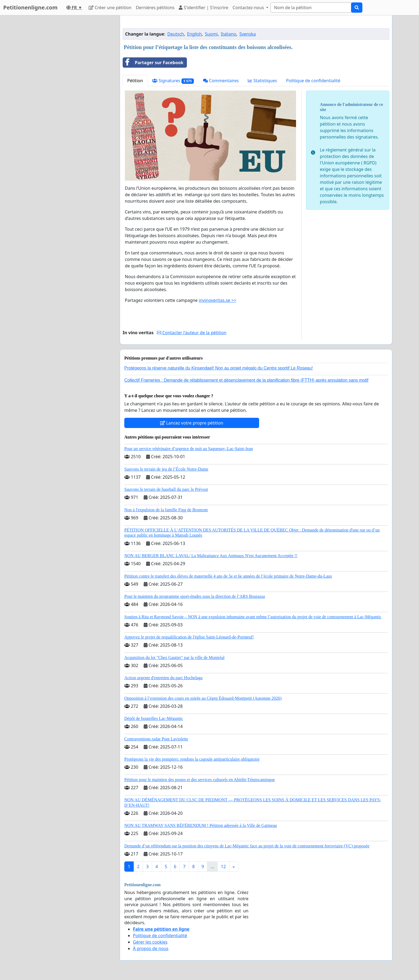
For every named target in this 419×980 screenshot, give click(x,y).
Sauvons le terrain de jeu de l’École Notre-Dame (166, 469)
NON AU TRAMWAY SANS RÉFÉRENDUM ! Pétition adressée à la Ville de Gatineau (201, 825)
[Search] (311, 8)
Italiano (229, 34)
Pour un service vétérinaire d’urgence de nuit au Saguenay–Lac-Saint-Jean (189, 449)
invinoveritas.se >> (217, 300)
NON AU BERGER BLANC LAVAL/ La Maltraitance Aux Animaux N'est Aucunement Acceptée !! (211, 556)
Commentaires (221, 81)
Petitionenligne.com (30, 7)
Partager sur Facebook (153, 63)
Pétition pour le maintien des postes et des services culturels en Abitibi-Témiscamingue (200, 780)
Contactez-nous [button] (249, 8)
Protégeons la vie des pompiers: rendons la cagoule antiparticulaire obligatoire (192, 759)
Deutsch (176, 34)
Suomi (211, 34)
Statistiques (262, 81)
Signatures (173, 81)
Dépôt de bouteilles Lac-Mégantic (154, 718)
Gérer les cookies (150, 942)
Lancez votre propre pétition (192, 423)
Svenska (248, 34)
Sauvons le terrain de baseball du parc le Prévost (166, 489)
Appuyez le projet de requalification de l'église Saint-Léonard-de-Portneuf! (189, 637)
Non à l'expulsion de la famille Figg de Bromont (166, 510)
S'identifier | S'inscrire (204, 8)
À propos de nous (151, 948)
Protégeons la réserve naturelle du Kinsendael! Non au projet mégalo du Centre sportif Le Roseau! (219, 368)
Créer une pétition (110, 8)
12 (223, 867)
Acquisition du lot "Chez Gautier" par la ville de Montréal (174, 658)
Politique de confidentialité (313, 81)
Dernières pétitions (155, 8)
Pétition (135, 81)
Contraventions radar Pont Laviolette (156, 739)
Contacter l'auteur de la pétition (192, 333)
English (194, 34)
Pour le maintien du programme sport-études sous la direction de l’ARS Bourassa (195, 596)
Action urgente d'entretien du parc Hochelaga (163, 678)
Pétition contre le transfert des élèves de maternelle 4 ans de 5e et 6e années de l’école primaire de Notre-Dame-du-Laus (228, 576)
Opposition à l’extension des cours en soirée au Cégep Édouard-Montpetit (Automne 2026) (203, 698)
